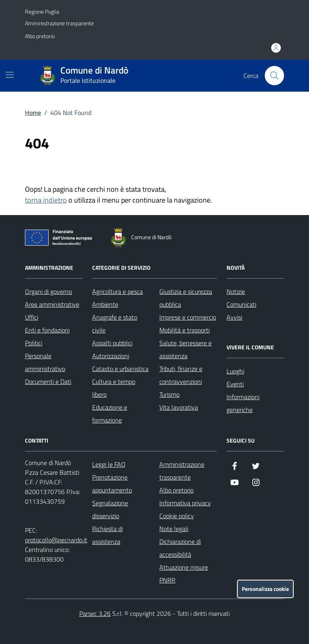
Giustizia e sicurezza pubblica (186, 298)
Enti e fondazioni (47, 330)
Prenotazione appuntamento (112, 484)
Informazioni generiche (243, 403)
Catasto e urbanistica (120, 369)
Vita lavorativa (179, 407)
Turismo (169, 394)
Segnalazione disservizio (110, 509)
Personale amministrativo (45, 362)
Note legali (174, 529)
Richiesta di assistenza (107, 535)
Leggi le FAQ (109, 464)
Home (33, 113)
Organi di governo (48, 291)
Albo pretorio (40, 36)
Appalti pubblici (112, 343)
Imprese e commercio (188, 317)
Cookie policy (177, 516)
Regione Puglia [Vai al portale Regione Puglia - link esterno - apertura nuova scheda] (42, 11)
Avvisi (234, 317)
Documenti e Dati (48, 381)
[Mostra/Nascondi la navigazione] (10, 75)
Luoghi (235, 371)
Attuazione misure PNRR (184, 574)
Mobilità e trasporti (184, 330)
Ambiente (105, 304)
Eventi (235, 384)
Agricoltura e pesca (117, 291)
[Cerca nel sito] (274, 76)
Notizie (236, 291)
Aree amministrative (52, 304)
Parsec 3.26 (95, 613)
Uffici (32, 317)
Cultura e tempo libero (114, 388)
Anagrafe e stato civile (115, 324)
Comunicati (241, 304)
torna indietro (46, 200)
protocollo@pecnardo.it (56, 540)
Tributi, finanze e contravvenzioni (181, 375)
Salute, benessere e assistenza (185, 349)
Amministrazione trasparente (59, 23)
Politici (34, 343)
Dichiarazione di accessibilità (180, 548)
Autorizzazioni (111, 356)
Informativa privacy (185, 503)
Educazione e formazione (110, 414)
